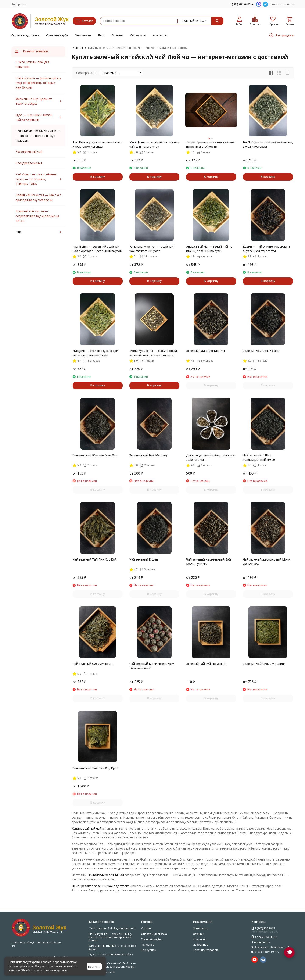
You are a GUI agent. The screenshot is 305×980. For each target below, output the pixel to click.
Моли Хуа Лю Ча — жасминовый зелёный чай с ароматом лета (153, 353)
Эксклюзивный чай (29, 152)
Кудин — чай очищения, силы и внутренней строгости (266, 249)
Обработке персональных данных (44, 970)
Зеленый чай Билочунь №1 (206, 351)
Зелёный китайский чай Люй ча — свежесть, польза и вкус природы (112, 965)
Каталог (146, 928)
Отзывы (117, 35)
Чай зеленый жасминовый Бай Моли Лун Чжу (209, 562)
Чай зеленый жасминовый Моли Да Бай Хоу (267, 562)
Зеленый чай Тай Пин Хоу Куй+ (95, 768)
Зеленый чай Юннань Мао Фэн (95, 455)
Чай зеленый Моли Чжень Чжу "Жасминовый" (152, 666)
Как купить (138, 35)
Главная (77, 48)
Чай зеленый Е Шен (144, 559)
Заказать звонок (282, 4)
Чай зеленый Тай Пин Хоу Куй (94, 559)
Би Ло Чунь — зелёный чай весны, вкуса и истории (268, 144)
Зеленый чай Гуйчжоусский (206, 664)
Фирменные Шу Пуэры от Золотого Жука (113, 947)
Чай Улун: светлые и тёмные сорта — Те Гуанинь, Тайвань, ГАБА (36, 179)
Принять (94, 967)
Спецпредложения (29, 163)
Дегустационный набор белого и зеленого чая (210, 457)
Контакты (160, 35)
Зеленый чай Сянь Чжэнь (261, 351)
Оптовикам (83, 35)
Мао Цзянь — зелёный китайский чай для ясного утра (154, 144)
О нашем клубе (57, 35)
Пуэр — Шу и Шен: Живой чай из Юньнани (111, 956)
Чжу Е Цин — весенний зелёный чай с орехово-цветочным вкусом (97, 249)
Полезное (148, 945)
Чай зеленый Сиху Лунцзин (92, 664)
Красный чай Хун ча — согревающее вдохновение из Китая (37, 216)
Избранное (201, 945)
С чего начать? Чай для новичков (112, 928)
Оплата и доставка (25, 35)
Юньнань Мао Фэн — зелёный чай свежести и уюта (151, 249)
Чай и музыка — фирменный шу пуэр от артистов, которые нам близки (38, 83)
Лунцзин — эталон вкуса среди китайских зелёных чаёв (95, 353)
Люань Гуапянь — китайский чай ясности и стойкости (210, 144)
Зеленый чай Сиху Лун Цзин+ (264, 664)
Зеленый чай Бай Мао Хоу (148, 455)
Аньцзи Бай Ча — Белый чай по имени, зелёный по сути (209, 249)
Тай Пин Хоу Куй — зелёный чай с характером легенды (98, 144)
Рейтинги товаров (205, 950)
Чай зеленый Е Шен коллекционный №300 (259, 457)
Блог (101, 35)
